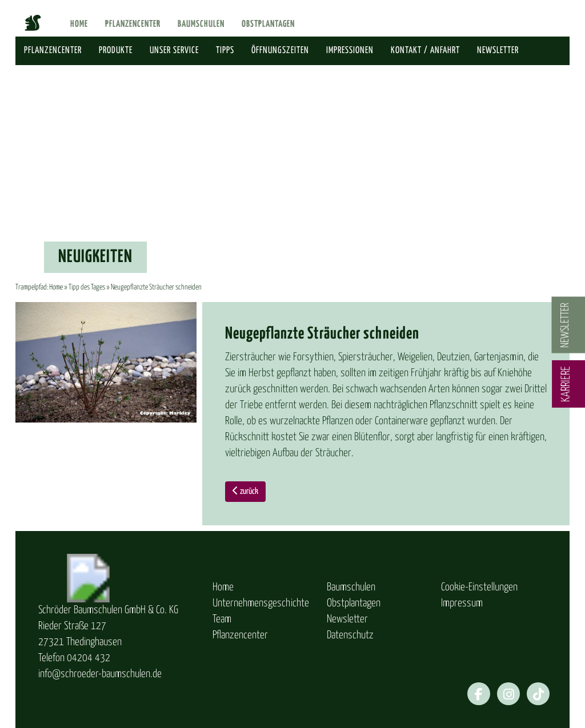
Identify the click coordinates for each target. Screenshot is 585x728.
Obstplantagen (268, 24)
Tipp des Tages (87, 287)
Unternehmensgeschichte (261, 603)
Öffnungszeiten (280, 51)
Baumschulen (201, 24)
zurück (245, 491)
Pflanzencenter (133, 24)
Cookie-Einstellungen (479, 587)
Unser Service (174, 51)
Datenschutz (350, 635)
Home (79, 24)
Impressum (462, 603)
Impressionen (350, 51)
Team (222, 619)
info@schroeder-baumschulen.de (100, 674)
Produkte (116, 51)
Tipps (225, 51)
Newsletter (498, 51)
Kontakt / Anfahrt (425, 51)
